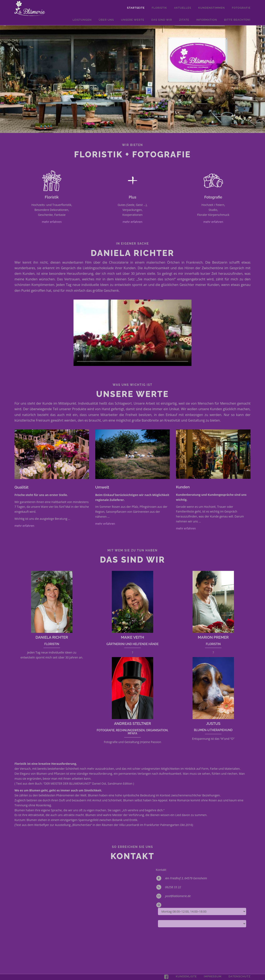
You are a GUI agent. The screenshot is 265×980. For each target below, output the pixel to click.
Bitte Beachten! (237, 20)
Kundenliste (186, 976)
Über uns (106, 20)
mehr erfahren (52, 222)
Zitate (184, 20)
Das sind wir (162, 20)
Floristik (159, 8)
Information (207, 20)
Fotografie (241, 8)
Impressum (213, 976)
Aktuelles (183, 8)
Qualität (22, 487)
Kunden (183, 487)
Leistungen (82, 20)
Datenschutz (240, 976)
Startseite (136, 8)
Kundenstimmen (212, 8)
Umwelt (102, 487)
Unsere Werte (133, 20)
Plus (132, 197)
